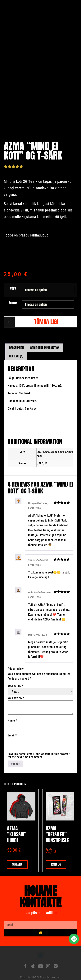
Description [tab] (16, 342)
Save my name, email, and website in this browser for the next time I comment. (39, 750)
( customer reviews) (37, 161)
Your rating (16, 680)
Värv (13, 283)
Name (12, 715)
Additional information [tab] (45, 342)
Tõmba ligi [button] (56, 859)
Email (12, 730)
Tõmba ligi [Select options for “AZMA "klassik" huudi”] (17, 859)
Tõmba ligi (46, 316)
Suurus (13, 297)
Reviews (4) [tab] (16, 351)
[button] (40, 949)
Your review (16, 692)
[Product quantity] (9, 317)
